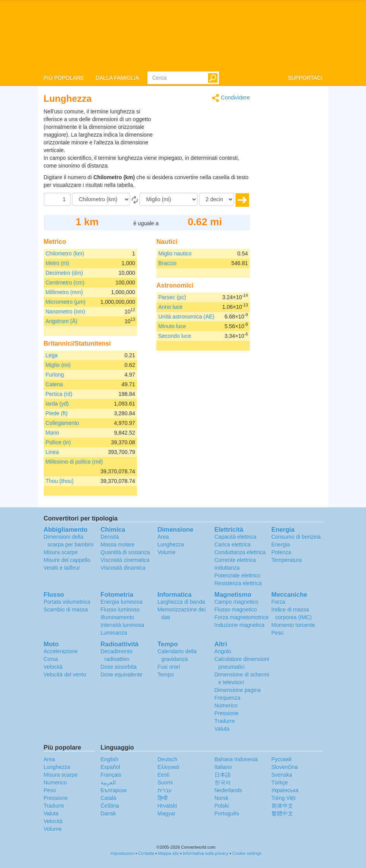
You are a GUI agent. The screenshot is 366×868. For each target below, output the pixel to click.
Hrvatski (168, 806)
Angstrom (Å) (62, 321)
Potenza (281, 552)
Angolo (223, 651)
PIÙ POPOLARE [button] (64, 78)
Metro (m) (58, 263)
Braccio (168, 263)
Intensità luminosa (123, 625)
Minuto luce (172, 326)
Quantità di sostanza (125, 552)
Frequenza (228, 698)
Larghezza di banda (181, 602)
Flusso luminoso (120, 609)
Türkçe (280, 782)
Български (114, 790)
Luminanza (114, 633)
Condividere (231, 98)
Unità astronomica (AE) (186, 317)
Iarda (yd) (57, 404)
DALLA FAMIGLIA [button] (117, 78)
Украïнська (285, 790)
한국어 (223, 782)
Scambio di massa (66, 609)
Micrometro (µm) (66, 302)
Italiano (223, 767)
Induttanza (227, 568)
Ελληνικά (168, 767)
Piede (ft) (57, 413)
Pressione (227, 713)
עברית (165, 790)
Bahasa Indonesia (236, 759)
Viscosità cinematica (125, 560)
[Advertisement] (201, 127)
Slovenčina (285, 767)
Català (108, 798)
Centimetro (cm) (65, 282)
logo (183, 35)
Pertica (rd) (59, 394)
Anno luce (170, 307)
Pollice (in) (58, 442)
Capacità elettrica (235, 537)
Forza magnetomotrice (242, 617)
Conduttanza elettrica (240, 552)
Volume (167, 552)
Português (227, 813)
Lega (52, 355)
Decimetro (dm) (64, 273)
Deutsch (168, 759)
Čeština (110, 806)
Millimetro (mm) (64, 292)
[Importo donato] (57, 199)
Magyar (167, 813)
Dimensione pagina (238, 690)
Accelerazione (61, 651)
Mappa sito (168, 853)
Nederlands (229, 790)
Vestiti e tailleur (62, 568)
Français (111, 775)
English (110, 759)
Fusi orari (169, 667)
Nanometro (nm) (65, 312)
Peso (278, 633)
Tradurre (225, 721)
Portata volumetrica (67, 602)
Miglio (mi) (58, 365)
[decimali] (217, 199)
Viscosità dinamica (123, 568)
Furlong (55, 375)
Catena (54, 384)
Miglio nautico (175, 253)
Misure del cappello (67, 560)
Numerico (226, 705)
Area (163, 537)
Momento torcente (293, 625)
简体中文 (282, 806)
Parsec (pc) (172, 297)
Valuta (222, 729)
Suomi (165, 782)
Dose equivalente (122, 675)
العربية (108, 782)
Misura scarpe (61, 552)
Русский (282, 759)
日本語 (223, 775)
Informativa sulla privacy (206, 853)
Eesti (164, 775)
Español (111, 767)
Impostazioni (122, 853)
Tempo (166, 675)
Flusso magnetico (236, 609)
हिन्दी (163, 798)
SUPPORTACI (305, 78)
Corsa (51, 659)
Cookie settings (247, 853)
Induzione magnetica (240, 625)
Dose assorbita (119, 667)
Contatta (146, 853)
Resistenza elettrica (238, 583)
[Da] (101, 199)
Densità (110, 537)
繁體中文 (282, 813)
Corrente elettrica (235, 560)
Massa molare (118, 544)
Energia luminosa (122, 602)
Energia (281, 544)
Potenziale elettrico (237, 575)
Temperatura (287, 560)
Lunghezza (171, 544)
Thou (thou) (60, 481)
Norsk (222, 798)
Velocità (53, 667)
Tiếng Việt (284, 798)
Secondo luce (175, 336)
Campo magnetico (237, 602)
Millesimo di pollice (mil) (74, 462)
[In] (168, 199)
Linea (52, 452)
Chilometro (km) (65, 253)
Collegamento (62, 423)
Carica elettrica (233, 544)
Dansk (108, 813)
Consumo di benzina (296, 537)
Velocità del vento (65, 675)
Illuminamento (118, 617)
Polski (222, 806)
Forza (278, 602)
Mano (52, 433)
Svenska (282, 775)
